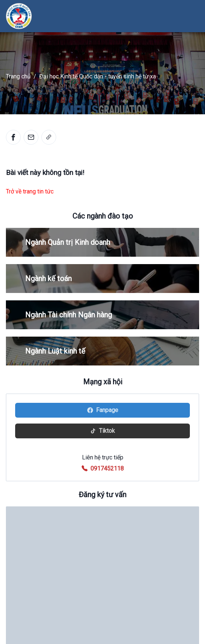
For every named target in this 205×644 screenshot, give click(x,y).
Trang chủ (18, 76)
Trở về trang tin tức (30, 191)
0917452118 (107, 468)
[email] (31, 137)
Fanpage (103, 410)
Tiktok (102, 431)
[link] (49, 137)
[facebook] (13, 137)
